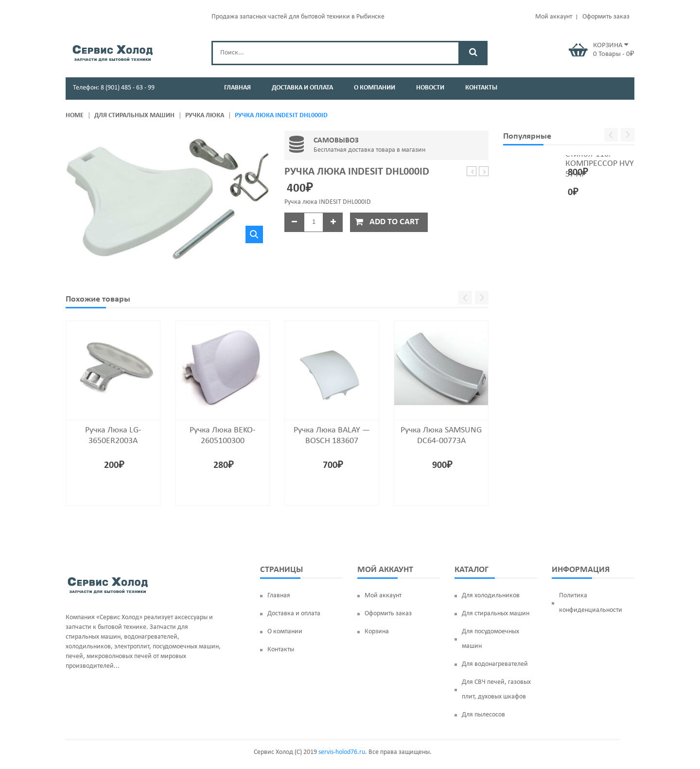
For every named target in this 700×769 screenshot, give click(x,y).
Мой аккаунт (554, 17)
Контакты (281, 650)
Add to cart (394, 222)
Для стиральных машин (134, 116)
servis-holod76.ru (342, 752)
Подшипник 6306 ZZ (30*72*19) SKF (472, 172)
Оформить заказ (606, 17)
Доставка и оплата (294, 614)
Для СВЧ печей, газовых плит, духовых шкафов (496, 689)
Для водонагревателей (495, 664)
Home (75, 116)
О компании (285, 632)
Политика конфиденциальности (591, 603)
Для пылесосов (483, 715)
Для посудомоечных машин (490, 639)
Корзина (377, 632)
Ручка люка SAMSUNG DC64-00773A (484, 172)
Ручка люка (205, 116)
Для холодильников (491, 596)
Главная (279, 596)
